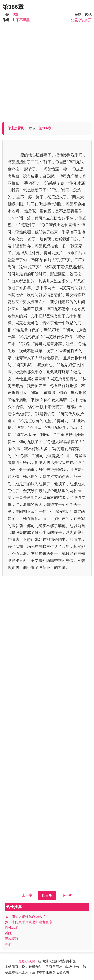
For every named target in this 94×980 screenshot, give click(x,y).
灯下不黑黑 (21, 20)
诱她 (16, 14)
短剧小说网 (27, 961)
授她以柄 (12, 928)
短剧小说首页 (81, 20)
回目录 (47, 895)
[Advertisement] (47, 70)
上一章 (27, 895)
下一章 (67, 895)
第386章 (45, 128)
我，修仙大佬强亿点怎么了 (25, 916)
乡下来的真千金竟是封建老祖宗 (29, 922)
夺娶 (8, 944)
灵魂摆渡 (12, 939)
